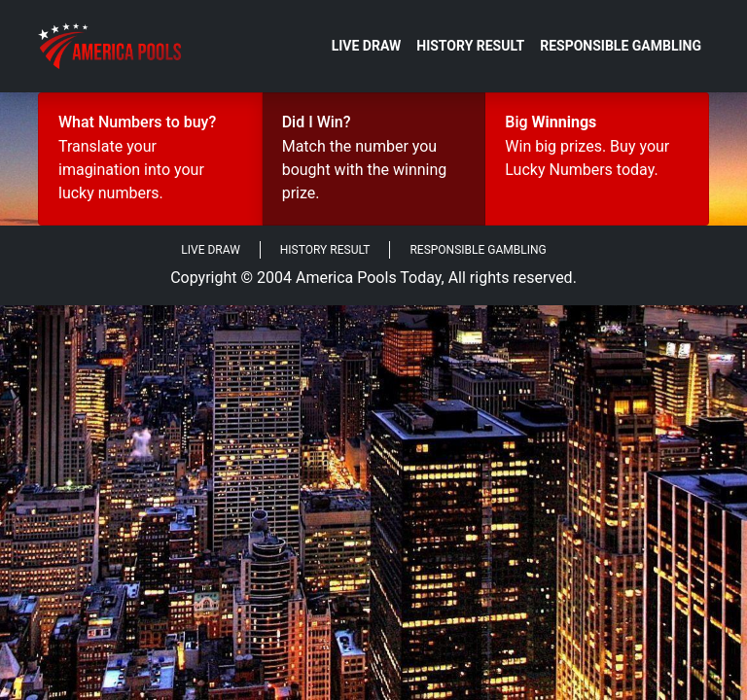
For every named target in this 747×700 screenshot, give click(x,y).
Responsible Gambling (621, 46)
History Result (470, 46)
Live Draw (367, 46)
